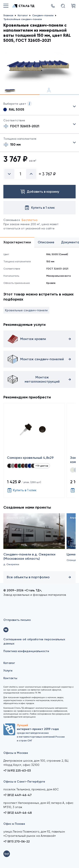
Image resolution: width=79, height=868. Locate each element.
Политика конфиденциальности (26, 651)
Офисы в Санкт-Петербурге (24, 782)
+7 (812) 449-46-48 (18, 813)
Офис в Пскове (14, 824)
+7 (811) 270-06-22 (17, 842)
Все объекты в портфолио (39, 577)
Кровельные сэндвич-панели (26, 310)
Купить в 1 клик (22, 490)
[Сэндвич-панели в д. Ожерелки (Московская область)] (34, 545)
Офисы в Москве (16, 753)
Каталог (9, 663)
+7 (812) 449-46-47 (17, 795)
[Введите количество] (20, 174)
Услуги (8, 671)
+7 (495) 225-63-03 (17, 771)
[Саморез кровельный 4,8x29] (34, 451)
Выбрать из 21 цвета (39, 107)
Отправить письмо (17, 620)
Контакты (10, 678)
